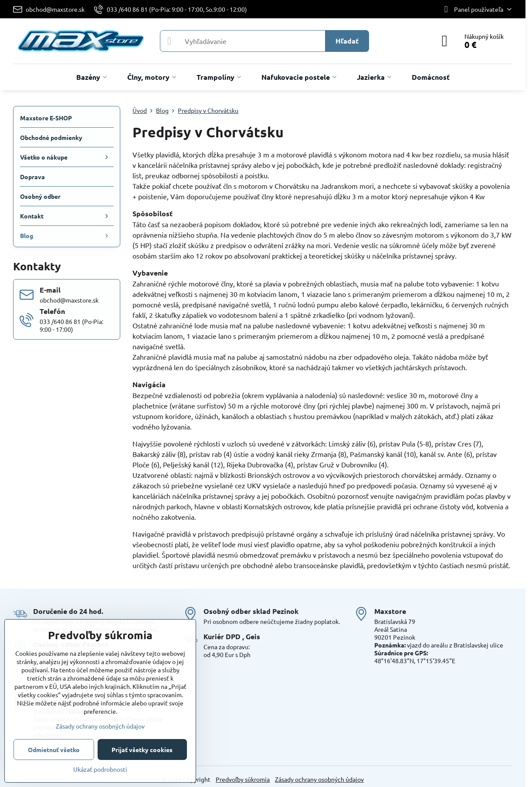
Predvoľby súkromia (243, 779)
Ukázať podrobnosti (100, 769)
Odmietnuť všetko (54, 750)
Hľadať (347, 41)
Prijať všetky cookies (142, 750)
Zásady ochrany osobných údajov (319, 779)
